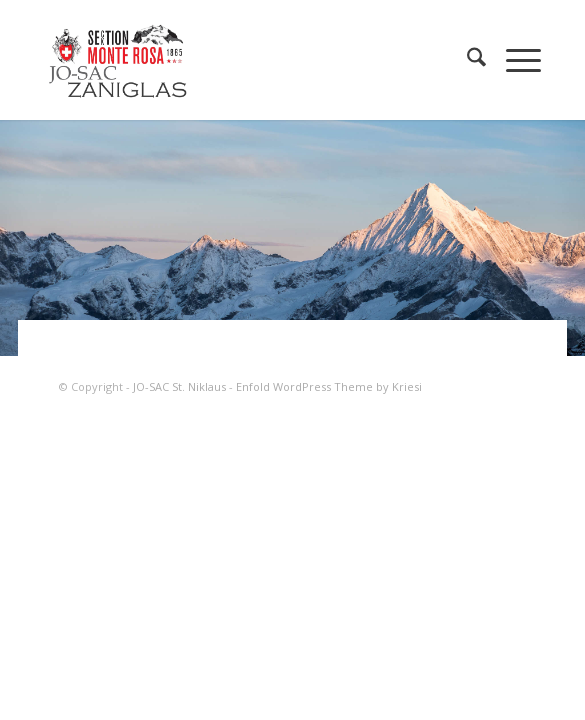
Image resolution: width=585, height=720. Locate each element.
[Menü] (513, 60)
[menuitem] (466, 60)
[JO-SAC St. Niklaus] (243, 60)
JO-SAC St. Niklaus (179, 386)
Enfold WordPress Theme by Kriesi (329, 386)
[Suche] (466, 60)
